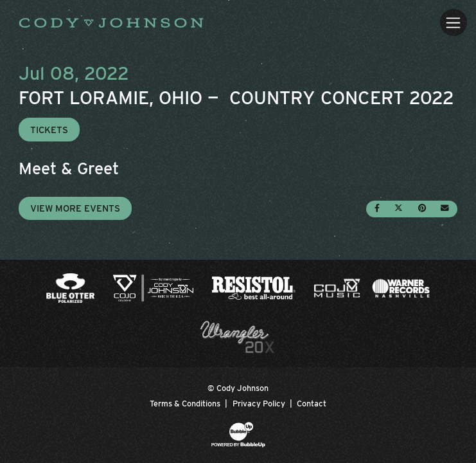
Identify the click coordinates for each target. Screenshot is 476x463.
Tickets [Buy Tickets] (49, 130)
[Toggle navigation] (453, 22)
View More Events (75, 208)
